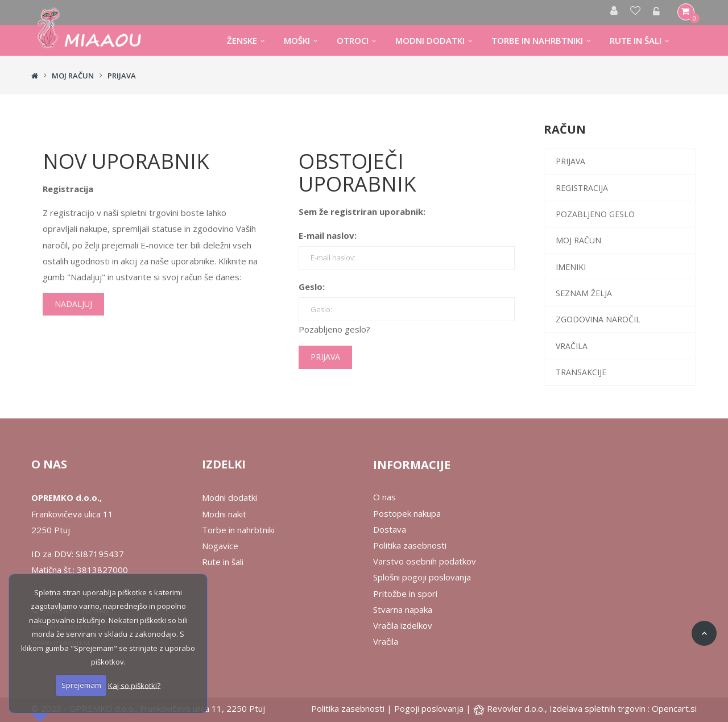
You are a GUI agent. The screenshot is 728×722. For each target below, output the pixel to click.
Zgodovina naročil (598, 319)
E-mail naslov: (328, 235)
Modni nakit (224, 514)
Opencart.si (674, 708)
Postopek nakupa (407, 513)
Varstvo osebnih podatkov (425, 561)
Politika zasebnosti (410, 545)
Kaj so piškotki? (134, 685)
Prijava (122, 76)
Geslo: (312, 287)
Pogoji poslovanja (429, 708)
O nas (384, 497)
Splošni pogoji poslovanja (422, 577)
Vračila (572, 346)
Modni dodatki (229, 497)
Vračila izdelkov (403, 625)
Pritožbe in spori (405, 594)
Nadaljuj (73, 304)
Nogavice (220, 546)
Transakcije (581, 372)
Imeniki (571, 267)
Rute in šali (223, 562)
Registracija (582, 188)
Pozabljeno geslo (595, 214)
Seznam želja (584, 293)
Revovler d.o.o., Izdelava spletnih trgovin (567, 708)
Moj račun (73, 76)
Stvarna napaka (403, 609)
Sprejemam (81, 685)
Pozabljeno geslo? (334, 329)
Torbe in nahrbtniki (238, 530)
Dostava (390, 529)
